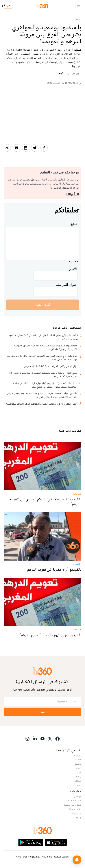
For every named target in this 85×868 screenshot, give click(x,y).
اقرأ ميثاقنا (72, 194)
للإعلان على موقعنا (73, 805)
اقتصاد (77, 19)
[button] (77, 860)
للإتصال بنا (76, 813)
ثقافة (79, 768)
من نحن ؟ (77, 796)
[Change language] (8, 6)
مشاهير (78, 781)
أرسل (42, 712)
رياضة (79, 777)
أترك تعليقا (43, 305)
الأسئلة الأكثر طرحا (73, 801)
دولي (79, 785)
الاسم (73, 269)
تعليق (73, 224)
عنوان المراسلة (66, 285)
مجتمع (78, 764)
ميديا (79, 772)
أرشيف (78, 818)
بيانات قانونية (75, 809)
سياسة (78, 755)
